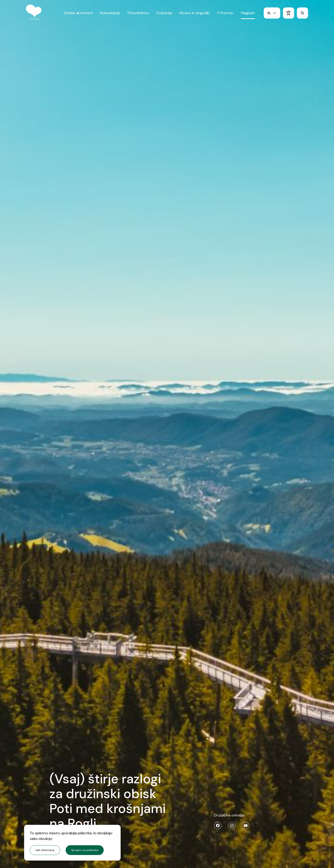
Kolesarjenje (110, 15)
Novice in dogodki (194, 15)
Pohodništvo (138, 15)
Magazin (248, 15)
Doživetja (164, 15)
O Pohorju (225, 15)
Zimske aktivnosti (78, 15)
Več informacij (45, 850)
